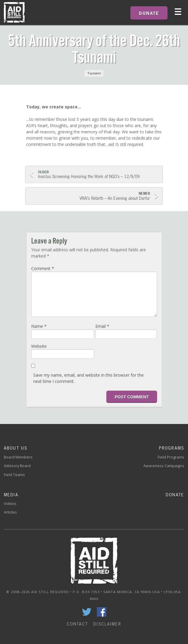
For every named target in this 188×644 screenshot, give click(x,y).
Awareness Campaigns (164, 466)
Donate (175, 495)
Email (102, 326)
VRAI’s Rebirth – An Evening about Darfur (90, 196)
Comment (43, 268)
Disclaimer (107, 624)
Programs (172, 448)
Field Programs (171, 457)
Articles (10, 512)
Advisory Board (17, 466)
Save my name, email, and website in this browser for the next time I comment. (89, 378)
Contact (78, 624)
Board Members (18, 457)
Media (11, 495)
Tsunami (94, 73)
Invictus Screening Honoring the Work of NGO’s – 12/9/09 (98, 175)
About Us (16, 448)
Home (14, 13)
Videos (10, 504)
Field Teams (14, 475)
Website (39, 346)
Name (39, 326)
